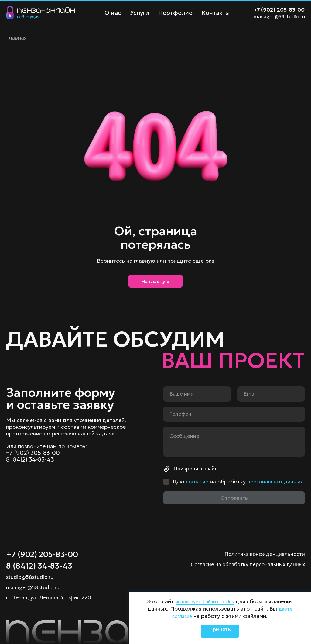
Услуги (138, 13)
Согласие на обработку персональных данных (244, 562)
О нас (112, 13)
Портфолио (172, 13)
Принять (220, 631)
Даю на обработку (229, 476)
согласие (198, 473)
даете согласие (187, 616)
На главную (155, 283)
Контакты (211, 13)
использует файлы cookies (218, 601)
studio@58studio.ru (31, 577)
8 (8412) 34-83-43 (31, 452)
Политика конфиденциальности (263, 551)
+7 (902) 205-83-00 (279, 10)
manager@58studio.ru (279, 16)
